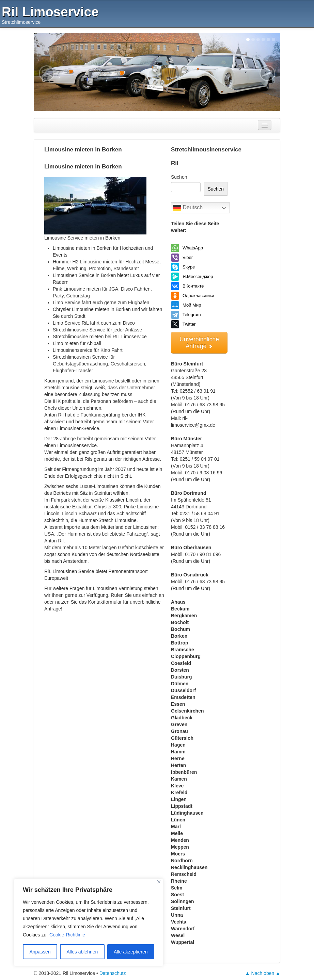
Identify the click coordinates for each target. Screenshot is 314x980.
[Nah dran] (159, 882)
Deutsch (188, 208)
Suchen (179, 177)
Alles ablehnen (82, 952)
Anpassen (40, 952)
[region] (89, 922)
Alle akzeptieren (131, 952)
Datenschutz (113, 973)
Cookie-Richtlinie (67, 935)
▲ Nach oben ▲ (263, 973)
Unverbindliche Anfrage (199, 343)
